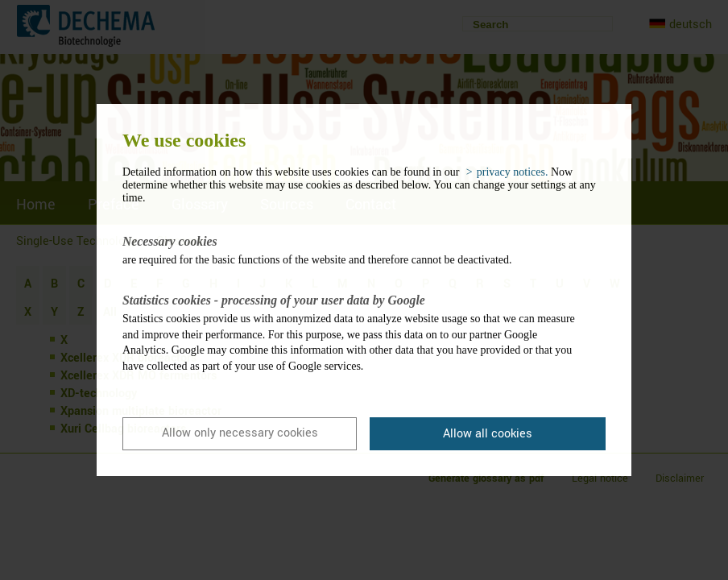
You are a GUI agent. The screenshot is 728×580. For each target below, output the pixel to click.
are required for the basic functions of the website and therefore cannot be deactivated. (352, 249)
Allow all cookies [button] (488, 434)
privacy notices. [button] (513, 172)
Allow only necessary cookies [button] (240, 433)
